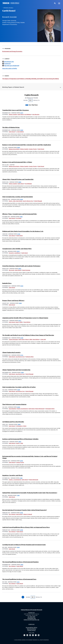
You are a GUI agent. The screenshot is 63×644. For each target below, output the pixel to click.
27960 (21, 217)
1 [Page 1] (23, 597)
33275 (22, 113)
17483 (21, 478)
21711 (22, 355)
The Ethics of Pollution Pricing (11, 127)
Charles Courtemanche (22, 409)
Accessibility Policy (31, 627)
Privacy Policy (32, 630)
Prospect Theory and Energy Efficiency (13, 300)
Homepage (31, 624)
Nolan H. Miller (19, 322)
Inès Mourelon (36, 114)
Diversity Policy (32, 629)
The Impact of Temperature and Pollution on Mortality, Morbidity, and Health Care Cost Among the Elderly (31, 79)
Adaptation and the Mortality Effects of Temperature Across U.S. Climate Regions (25, 318)
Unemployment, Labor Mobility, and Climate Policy (17, 249)
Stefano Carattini (13, 114)
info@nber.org (31, 618)
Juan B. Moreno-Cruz (28, 201)
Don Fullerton (12, 514)
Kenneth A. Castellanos (15, 253)
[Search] (55, 3)
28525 (20, 182)
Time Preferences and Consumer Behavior (14, 404)
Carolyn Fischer (33, 149)
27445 (19, 234)
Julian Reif (43, 339)
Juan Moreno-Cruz (20, 357)
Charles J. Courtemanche (15, 480)
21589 (22, 372)
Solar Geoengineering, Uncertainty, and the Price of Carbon (19, 387)
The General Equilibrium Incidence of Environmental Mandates (20, 562)
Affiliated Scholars (8, 8)
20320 (19, 407)
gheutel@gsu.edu (9, 62)
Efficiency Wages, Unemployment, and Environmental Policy (20, 214)
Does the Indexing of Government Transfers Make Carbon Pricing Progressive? (24, 510)
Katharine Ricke (30, 357)
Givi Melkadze (28, 114)
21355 (19, 390)
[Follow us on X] (24, 635)
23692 (20, 303)
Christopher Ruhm (50, 409)
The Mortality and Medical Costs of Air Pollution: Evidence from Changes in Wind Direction (28, 335)
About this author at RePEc (10, 68)
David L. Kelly (12, 201)
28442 (21, 199)
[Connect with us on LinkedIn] (27, 635)
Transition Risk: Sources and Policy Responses (16, 110)
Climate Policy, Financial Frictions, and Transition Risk (18, 179)
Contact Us (31, 613)
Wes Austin (12, 270)
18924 (20, 442)
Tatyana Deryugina (13, 339)
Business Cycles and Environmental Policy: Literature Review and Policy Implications (27, 145)
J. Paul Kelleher (20, 132)
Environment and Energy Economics (12, 51)
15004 (18, 547)
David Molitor (27, 322)
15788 (21, 530)
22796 (22, 338)
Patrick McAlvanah (40, 409)
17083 (18, 495)
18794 (21, 461)
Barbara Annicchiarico (14, 149)
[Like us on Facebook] (36, 635)
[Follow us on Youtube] (39, 635)
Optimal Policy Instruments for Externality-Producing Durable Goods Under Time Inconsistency (30, 493)
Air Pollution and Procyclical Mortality (13, 422)
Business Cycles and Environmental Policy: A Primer (17, 162)
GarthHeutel (7, 64)
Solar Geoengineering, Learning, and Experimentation (18, 197)
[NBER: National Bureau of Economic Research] (12, 4)
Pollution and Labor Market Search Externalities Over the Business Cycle (23, 231)
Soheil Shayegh (38, 201)
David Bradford (13, 409)
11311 (18, 582)
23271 (20, 321)
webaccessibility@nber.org (31, 620)
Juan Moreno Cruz (20, 374)
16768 (21, 513)
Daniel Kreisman (26, 270)
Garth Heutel (21, 114)
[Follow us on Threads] (33, 635)
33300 (22, 130)
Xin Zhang (19, 218)
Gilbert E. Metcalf (28, 514)
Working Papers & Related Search (13, 87)
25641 (20, 269)
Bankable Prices (7, 283)
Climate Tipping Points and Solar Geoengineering (16, 370)
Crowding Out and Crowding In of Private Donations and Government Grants (24, 545)
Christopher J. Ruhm (21, 426)
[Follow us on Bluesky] (30, 635)
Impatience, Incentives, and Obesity (13, 475)
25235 (22, 286)
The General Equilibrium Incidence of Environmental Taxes (19, 579)
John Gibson (12, 236)
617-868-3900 (31, 617)
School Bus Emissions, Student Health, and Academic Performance (21, 266)
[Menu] (59, 3)
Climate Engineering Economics (11, 352)
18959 (19, 424)
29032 (19, 147)
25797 (18, 251)
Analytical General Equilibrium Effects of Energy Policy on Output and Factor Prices (26, 527)
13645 (22, 565)
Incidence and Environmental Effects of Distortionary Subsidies (20, 439)
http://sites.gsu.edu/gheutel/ (12, 66)
